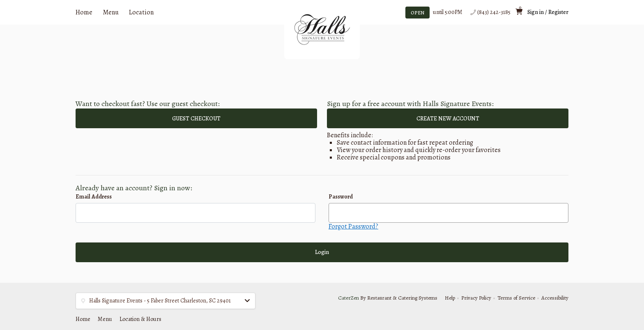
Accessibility (555, 298)
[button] (166, 301)
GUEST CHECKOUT (196, 119)
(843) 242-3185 (494, 12)
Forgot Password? (353, 226)
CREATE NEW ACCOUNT (448, 119)
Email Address (94, 197)
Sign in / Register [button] (548, 12)
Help (450, 298)
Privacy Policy (476, 298)
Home (84, 12)
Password (341, 197)
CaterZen (348, 298)
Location (141, 12)
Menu (111, 12)
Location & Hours (140, 319)
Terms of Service (516, 298)
